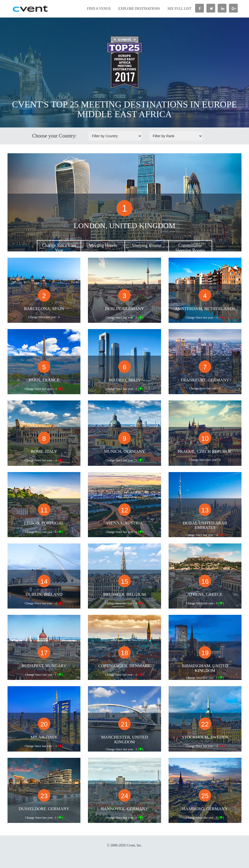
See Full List (179, 9)
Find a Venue (99, 9)
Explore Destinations (139, 9)
